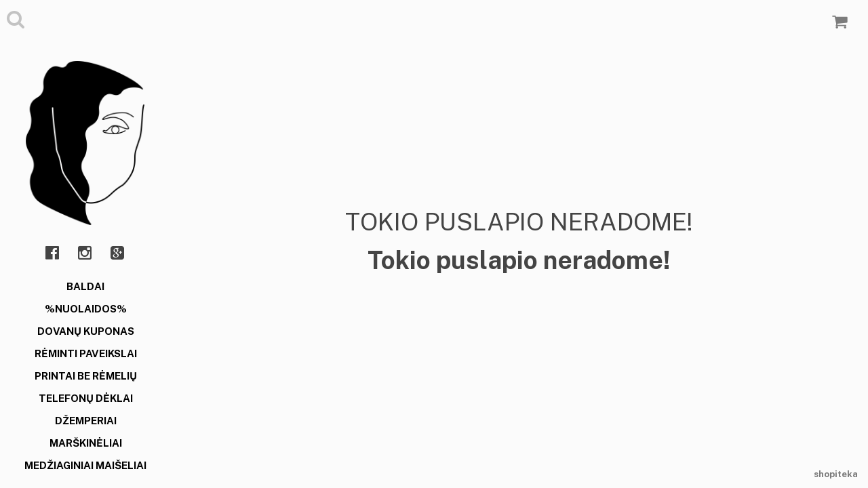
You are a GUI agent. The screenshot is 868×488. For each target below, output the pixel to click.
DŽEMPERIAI (86, 421)
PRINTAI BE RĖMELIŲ (86, 376)
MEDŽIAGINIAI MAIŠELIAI (85, 465)
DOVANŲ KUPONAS (86, 331)
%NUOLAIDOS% (86, 309)
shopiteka (836, 474)
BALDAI (85, 286)
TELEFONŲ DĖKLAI (86, 398)
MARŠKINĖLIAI (86, 443)
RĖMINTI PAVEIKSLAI (86, 353)
